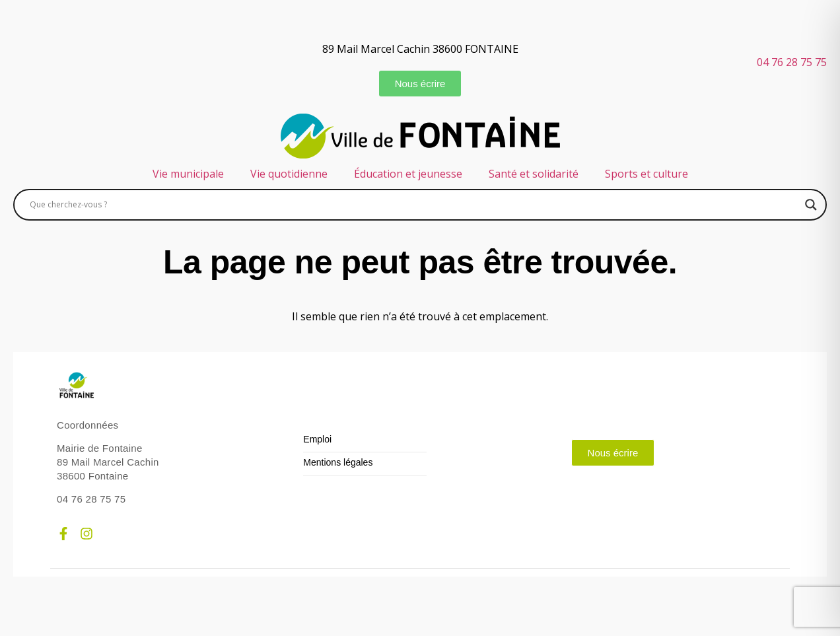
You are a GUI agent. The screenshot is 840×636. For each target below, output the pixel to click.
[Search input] (414, 205)
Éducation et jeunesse (408, 174)
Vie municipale (188, 174)
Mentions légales (338, 463)
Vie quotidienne (289, 174)
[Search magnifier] (811, 205)
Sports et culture (647, 174)
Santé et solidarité (534, 174)
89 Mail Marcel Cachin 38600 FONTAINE (420, 49)
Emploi (317, 440)
